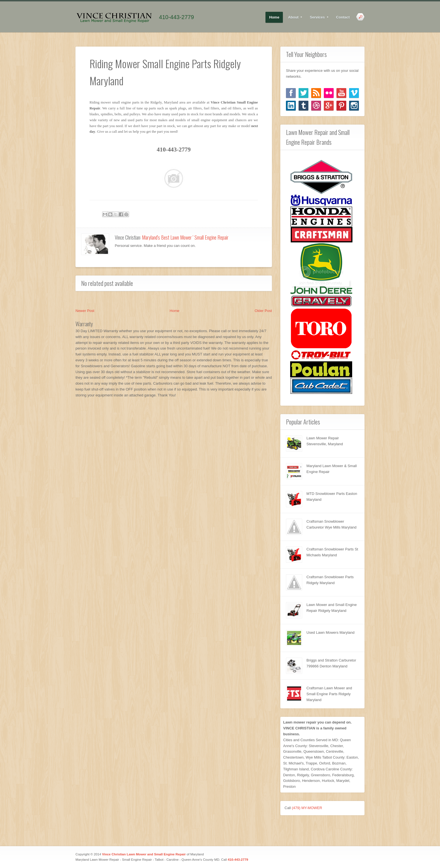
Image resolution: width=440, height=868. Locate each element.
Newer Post (85, 311)
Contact (343, 17)
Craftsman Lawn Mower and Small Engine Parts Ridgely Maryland (329, 694)
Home (274, 17)
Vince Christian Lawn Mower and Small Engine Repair (144, 854)
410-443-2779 (177, 17)
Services (318, 17)
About (293, 17)
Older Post (263, 311)
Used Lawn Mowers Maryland (330, 632)
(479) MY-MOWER (307, 808)
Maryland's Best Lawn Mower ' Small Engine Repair (185, 237)
